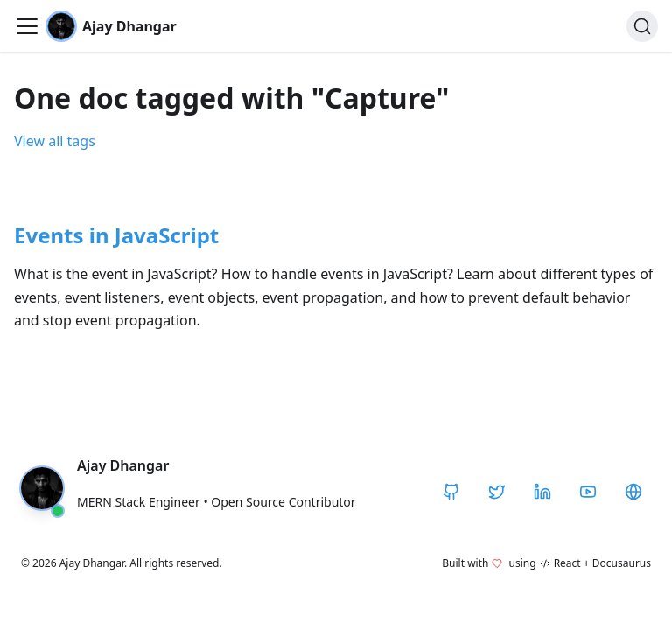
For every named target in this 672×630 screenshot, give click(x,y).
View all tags (55, 141)
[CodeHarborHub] (633, 492)
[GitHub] (451, 492)
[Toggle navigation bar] (27, 26)
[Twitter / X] (497, 492)
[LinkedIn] (542, 492)
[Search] (642, 26)
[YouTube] (588, 492)
